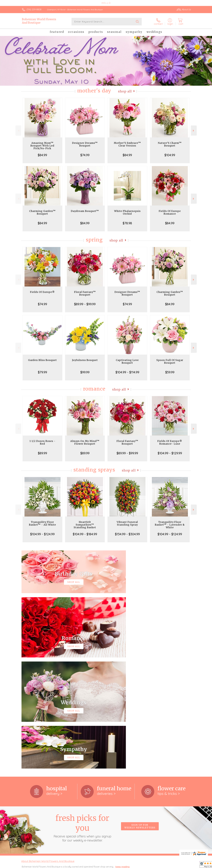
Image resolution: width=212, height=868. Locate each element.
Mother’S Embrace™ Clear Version (127, 144)
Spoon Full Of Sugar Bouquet (170, 361)
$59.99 (170, 372)
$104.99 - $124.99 (42, 534)
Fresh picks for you (82, 717)
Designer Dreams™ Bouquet (85, 144)
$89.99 (42, 453)
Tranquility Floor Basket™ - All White (42, 523)
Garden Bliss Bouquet (42, 360)
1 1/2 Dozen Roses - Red (42, 442)
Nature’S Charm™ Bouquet (170, 144)
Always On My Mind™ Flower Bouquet (85, 442)
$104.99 (170, 155)
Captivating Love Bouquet (127, 361)
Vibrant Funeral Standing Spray (127, 523)
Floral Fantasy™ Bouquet (85, 293)
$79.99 (42, 372)
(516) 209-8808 (34, 9)
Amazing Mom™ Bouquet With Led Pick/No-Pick (42, 146)
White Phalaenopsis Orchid (127, 212)
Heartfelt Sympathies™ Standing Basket (85, 525)
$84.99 (42, 155)
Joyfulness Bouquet (85, 360)
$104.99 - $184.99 (85, 534)
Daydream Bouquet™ (85, 211)
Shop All (125, 91)
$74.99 (85, 155)
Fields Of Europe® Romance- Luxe (170, 442)
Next (194, 131)
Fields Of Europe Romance (170, 212)
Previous (18, 131)
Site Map (184, 865)
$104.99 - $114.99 (127, 372)
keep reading (122, 756)
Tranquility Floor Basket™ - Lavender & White (170, 525)
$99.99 (85, 372)
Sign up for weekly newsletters (140, 715)
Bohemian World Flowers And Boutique (39, 21)
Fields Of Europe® (42, 292)
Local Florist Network (167, 865)
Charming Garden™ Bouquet (42, 212)
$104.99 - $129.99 (170, 453)
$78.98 (127, 223)
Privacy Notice (148, 865)
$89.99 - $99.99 (85, 304)
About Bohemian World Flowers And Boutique (48, 750)
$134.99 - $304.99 (127, 534)
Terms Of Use (132, 865)
